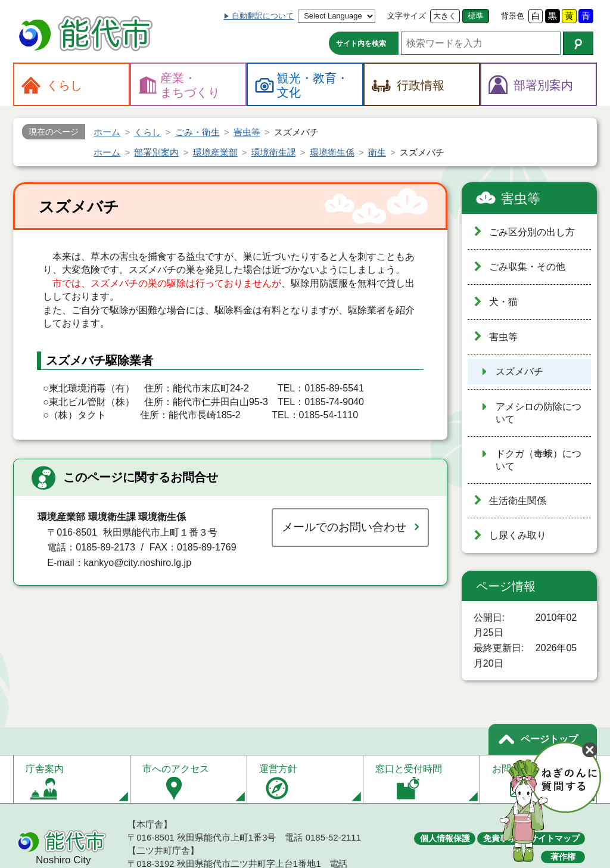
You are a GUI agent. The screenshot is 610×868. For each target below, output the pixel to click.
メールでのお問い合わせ (344, 527)
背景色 (513, 16)
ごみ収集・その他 (527, 267)
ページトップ (549, 739)
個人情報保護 (445, 838)
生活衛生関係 (518, 501)
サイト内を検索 (361, 43)
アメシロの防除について (539, 413)
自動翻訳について (263, 16)
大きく (445, 16)
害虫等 (521, 199)
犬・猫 (503, 302)
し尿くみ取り (518, 535)
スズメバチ (519, 371)
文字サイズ (407, 16)
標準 (475, 16)
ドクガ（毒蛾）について (539, 460)
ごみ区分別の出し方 (532, 232)
